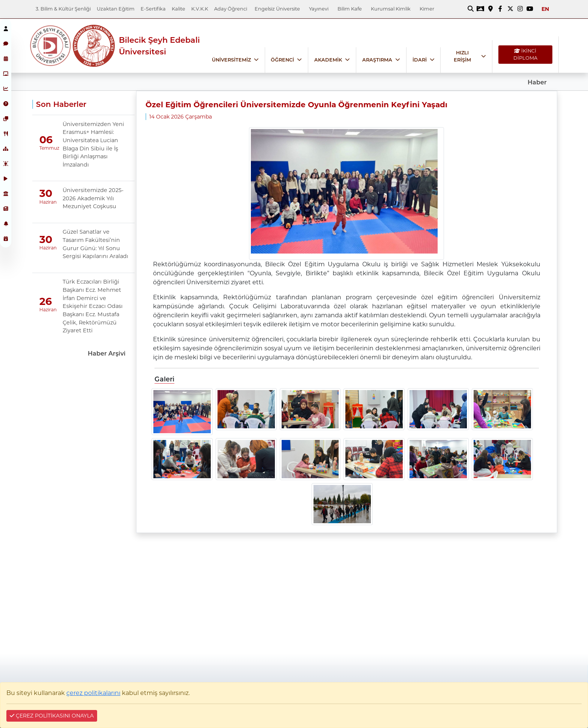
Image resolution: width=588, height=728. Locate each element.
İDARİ (420, 60)
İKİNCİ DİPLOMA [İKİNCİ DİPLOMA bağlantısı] (525, 54)
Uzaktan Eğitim (116, 9)
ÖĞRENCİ (282, 60)
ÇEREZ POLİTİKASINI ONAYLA (52, 716)
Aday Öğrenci (231, 9)
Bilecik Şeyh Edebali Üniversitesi (159, 46)
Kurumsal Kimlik (391, 9)
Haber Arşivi (107, 353)
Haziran (45, 202)
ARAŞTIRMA (377, 60)
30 (46, 194)
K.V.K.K (200, 9)
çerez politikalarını (93, 693)
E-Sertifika (153, 9)
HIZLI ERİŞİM (462, 56)
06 (46, 140)
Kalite (178, 9)
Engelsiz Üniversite (277, 9)
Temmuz (45, 148)
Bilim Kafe (350, 9)
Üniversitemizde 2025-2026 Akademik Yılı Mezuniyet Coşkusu (93, 198)
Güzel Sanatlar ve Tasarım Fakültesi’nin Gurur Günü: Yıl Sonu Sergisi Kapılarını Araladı (95, 244)
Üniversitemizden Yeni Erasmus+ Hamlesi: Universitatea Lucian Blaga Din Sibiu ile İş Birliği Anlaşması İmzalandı (93, 144)
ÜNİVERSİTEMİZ (231, 60)
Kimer (427, 9)
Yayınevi (319, 9)
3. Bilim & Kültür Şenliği (63, 9)
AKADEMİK (328, 60)
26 (46, 301)
